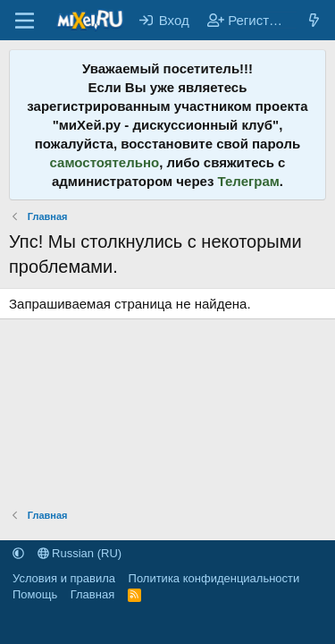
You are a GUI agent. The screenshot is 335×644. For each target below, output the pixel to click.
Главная (92, 594)
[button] (18, 553)
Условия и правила (64, 578)
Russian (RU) (80, 553)
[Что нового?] (314, 20)
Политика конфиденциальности (214, 578)
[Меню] (25, 21)
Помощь (35, 594)
